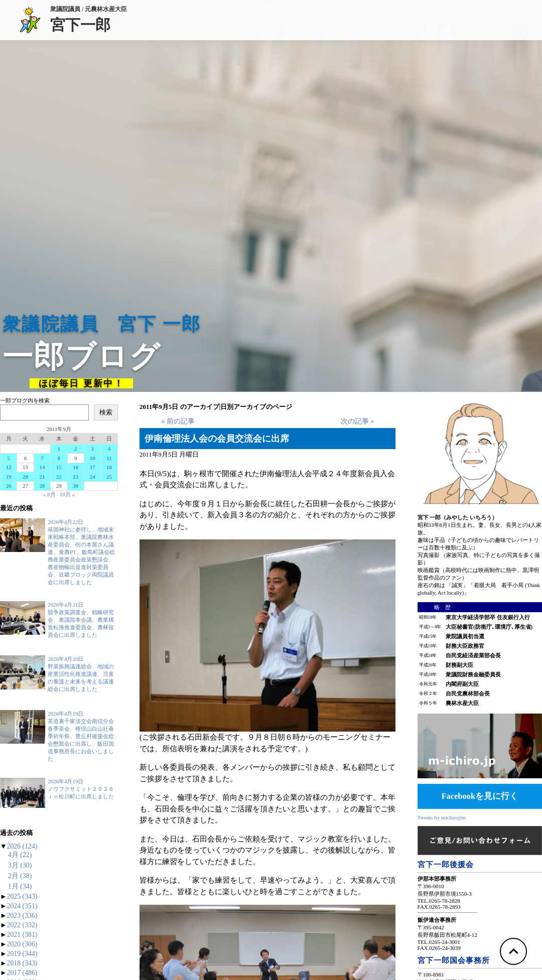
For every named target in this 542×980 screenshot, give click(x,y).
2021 (22, 935)
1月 (20, 886)
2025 (22, 896)
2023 (22, 916)
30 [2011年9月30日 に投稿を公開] (76, 486)
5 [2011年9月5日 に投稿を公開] (9, 458)
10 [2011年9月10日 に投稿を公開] (93, 458)
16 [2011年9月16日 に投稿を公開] (76, 467)
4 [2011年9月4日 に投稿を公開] (109, 449)
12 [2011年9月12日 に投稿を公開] (9, 467)
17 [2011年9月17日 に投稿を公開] (93, 467)
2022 (22, 925)
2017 (22, 973)
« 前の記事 (178, 421)
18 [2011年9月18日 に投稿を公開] (109, 467)
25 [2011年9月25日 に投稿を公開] (109, 477)
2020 (22, 944)
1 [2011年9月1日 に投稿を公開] (59, 449)
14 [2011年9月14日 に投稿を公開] (42, 467)
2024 (22, 906)
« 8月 (49, 494)
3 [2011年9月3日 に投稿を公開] (92, 449)
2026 (22, 846)
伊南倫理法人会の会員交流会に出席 (217, 439)
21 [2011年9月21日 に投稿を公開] (42, 477)
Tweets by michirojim (442, 817)
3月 (20, 865)
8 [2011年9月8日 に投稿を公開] (59, 458)
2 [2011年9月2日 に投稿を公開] (76, 449)
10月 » (67, 494)
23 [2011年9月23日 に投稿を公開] (76, 477)
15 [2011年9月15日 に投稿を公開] (59, 467)
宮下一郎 (89, 24)
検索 (106, 412)
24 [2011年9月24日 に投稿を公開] (93, 477)
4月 (20, 855)
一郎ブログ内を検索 (25, 400)
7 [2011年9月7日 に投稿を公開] (42, 458)
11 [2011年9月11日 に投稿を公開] (109, 458)
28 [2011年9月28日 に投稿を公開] (42, 486)
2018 (22, 963)
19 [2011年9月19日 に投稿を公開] (9, 477)
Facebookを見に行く (480, 796)
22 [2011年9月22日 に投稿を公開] (59, 477)
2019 (22, 954)
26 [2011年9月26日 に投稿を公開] (9, 486)
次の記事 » (357, 421)
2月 (20, 876)
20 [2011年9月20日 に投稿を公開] (25, 477)
